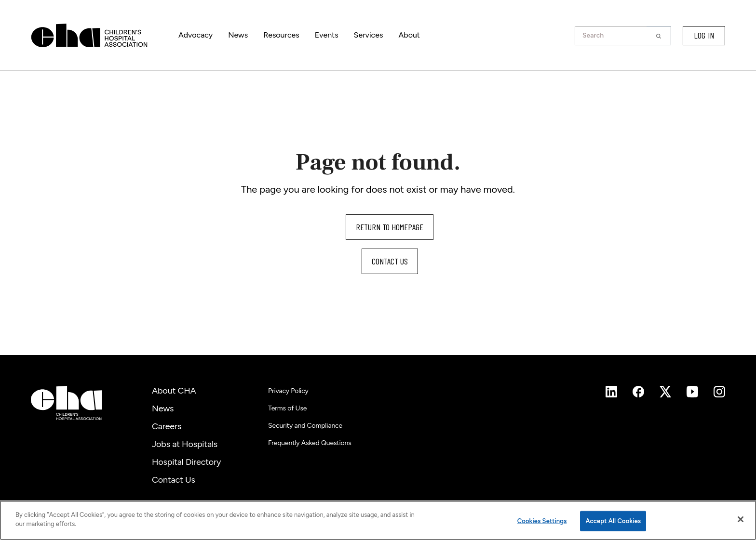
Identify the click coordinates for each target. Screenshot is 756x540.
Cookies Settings (542, 521)
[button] (659, 36)
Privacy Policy (288, 391)
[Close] (741, 519)
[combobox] (614, 36)
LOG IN (704, 35)
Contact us (390, 261)
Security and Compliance (305, 426)
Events (327, 35)
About (409, 35)
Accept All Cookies (613, 521)
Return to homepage (390, 227)
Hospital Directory (186, 462)
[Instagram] (611, 392)
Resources (281, 35)
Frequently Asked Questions (310, 443)
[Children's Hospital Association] (66, 403)
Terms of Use (287, 408)
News (238, 35)
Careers (167, 426)
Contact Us (174, 480)
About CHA (174, 391)
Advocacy (196, 35)
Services (369, 35)
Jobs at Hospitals (185, 444)
